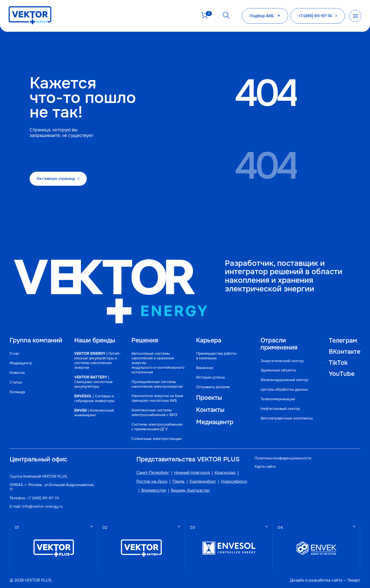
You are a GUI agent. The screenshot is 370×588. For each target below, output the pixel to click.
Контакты (209, 407)
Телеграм (343, 336)
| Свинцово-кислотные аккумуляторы (94, 383)
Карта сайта (266, 464)
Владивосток (151, 488)
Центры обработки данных (284, 386)
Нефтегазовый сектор (280, 406)
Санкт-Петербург (151, 470)
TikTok (338, 359)
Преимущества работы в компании (216, 353)
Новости (17, 369)
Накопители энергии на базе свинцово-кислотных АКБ (156, 395)
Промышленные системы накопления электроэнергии (156, 381)
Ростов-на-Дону (150, 479)
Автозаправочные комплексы (286, 415)
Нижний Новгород (190, 470)
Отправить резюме (212, 384)
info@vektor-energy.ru (43, 504)
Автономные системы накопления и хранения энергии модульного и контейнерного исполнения (157, 360)
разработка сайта (325, 578)
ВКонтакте (344, 348)
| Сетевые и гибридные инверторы (95, 400)
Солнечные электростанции (156, 436)
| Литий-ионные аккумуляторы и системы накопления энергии (96, 360)
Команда (18, 389)
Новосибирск (232, 479)
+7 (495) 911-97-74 (43, 496)
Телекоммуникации (277, 396)
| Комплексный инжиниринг (95, 414)
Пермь (176, 479)
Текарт (353, 578)
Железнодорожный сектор (284, 377)
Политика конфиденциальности (283, 456)
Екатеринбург (201, 479)
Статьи (16, 379)
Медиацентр (21, 360)
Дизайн (297, 578)
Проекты (208, 395)
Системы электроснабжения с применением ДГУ (156, 424)
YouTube (342, 370)
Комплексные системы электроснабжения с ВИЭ (153, 409)
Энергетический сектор (282, 358)
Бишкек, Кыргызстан (188, 488)
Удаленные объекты (278, 367)
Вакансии (204, 364)
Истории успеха (210, 374)
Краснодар (223, 470)
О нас (15, 350)
